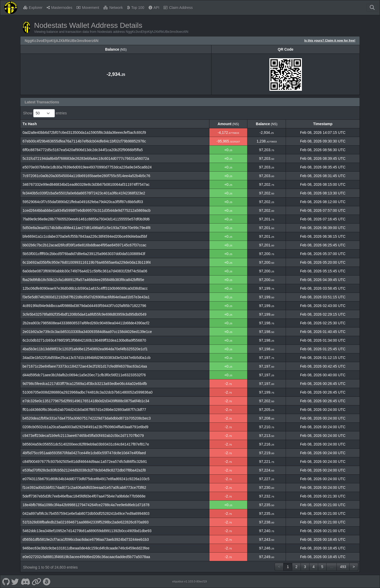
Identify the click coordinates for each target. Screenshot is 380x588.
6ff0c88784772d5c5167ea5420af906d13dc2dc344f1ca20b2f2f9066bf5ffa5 (83, 150)
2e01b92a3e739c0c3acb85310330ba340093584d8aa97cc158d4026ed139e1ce (87, 332)
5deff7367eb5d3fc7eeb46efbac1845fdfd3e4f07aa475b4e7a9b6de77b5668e (84, 496)
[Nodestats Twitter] (15, 581)
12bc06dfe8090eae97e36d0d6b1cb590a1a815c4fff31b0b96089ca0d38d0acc (85, 288)
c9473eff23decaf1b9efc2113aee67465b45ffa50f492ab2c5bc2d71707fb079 (83, 436)
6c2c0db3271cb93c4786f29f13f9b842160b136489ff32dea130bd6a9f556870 (84, 340)
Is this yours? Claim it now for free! (330, 40)
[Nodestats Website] (37, 581)
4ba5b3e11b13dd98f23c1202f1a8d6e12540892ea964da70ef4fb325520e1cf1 (85, 349)
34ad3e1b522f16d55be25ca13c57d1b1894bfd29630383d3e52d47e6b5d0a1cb (86, 358)
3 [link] (305, 567)
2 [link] (296, 567)
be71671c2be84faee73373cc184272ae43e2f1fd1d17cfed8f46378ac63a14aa (85, 366)
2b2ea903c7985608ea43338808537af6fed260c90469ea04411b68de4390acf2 (86, 323)
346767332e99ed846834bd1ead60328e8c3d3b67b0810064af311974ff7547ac (86, 184)
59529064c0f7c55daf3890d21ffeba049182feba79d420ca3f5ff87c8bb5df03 (83, 202)
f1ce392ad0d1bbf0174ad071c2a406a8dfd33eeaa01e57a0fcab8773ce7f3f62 (84, 488)
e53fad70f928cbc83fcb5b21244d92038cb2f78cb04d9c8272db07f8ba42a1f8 (84, 470)
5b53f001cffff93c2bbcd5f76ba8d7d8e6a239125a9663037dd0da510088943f (84, 254)
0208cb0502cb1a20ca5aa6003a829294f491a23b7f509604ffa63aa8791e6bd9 (85, 427)
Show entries (45, 113)
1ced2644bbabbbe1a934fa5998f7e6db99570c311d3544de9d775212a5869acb (86, 210)
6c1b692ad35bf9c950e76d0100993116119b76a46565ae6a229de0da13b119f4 (87, 262)
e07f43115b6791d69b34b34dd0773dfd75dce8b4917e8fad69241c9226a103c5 (86, 479)
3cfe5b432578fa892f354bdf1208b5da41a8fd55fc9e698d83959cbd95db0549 (85, 314)
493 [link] (343, 567)
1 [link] (288, 567)
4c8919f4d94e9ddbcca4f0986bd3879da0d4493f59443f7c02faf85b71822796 (84, 306)
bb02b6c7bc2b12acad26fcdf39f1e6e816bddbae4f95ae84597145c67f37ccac (85, 245)
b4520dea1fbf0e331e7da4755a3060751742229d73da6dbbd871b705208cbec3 (87, 418)
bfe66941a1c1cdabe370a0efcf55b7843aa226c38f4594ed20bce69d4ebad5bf (85, 236)
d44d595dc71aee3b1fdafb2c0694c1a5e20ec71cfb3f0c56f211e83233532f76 (84, 375)
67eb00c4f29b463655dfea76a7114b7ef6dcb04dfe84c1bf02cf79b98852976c (84, 141)
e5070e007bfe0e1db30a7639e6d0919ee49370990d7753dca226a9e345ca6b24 (87, 167)
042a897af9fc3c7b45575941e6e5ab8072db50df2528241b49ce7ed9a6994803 (86, 513)
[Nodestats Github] (6, 581)
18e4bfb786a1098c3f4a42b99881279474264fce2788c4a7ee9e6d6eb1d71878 (86, 505)
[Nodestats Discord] (25, 581)
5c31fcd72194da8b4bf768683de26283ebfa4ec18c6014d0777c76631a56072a (86, 158)
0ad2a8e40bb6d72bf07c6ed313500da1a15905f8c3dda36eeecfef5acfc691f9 (84, 133)
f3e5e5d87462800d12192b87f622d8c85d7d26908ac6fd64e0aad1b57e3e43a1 (86, 297)
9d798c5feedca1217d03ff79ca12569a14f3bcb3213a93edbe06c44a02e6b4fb (85, 384)
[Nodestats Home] (11, 8)
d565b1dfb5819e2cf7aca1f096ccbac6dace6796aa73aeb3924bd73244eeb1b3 (86, 539)
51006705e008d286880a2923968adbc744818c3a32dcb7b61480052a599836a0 (88, 392)
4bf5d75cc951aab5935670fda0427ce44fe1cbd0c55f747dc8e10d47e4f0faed (84, 453)
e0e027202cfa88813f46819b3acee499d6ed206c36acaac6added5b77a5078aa (86, 557)
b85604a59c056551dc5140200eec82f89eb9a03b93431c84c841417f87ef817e (86, 444)
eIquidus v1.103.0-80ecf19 (189, 581)
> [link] (354, 567)
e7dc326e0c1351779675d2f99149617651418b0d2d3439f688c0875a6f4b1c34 (86, 401)
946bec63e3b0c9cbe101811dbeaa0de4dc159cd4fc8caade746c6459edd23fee (86, 548)
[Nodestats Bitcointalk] (47, 581)
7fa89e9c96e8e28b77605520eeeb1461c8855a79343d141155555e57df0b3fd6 (86, 219)
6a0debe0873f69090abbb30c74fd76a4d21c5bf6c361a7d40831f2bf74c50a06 (85, 271)
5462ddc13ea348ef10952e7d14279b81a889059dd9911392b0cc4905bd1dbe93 (87, 531)
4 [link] (314, 567)
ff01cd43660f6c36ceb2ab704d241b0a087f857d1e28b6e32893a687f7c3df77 (84, 410)
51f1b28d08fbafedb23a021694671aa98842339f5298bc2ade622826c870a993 (86, 522)
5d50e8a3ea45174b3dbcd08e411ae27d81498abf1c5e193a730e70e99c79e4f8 (86, 228)
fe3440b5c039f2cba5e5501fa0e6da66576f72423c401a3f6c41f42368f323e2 (84, 193)
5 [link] (322, 567)
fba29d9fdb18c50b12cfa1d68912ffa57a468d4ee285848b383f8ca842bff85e (83, 280)
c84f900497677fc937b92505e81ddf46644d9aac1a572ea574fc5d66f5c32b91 (85, 462)
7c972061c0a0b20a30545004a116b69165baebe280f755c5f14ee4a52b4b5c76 (86, 176)
